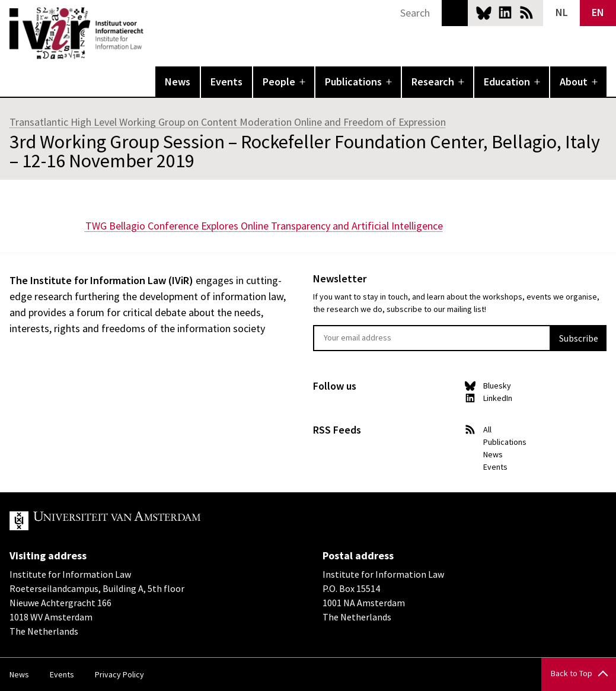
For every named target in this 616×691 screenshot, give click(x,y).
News (178, 82)
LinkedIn (505, 12)
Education (507, 82)
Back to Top (572, 673)
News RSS (526, 12)
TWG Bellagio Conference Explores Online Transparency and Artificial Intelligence (264, 226)
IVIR (152, 33)
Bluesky (484, 12)
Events (226, 82)
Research (433, 82)
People (279, 82)
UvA (147, 521)
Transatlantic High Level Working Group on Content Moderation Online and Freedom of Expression (228, 122)
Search (455, 13)
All (487, 429)
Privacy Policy (119, 674)
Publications (353, 82)
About (574, 82)
